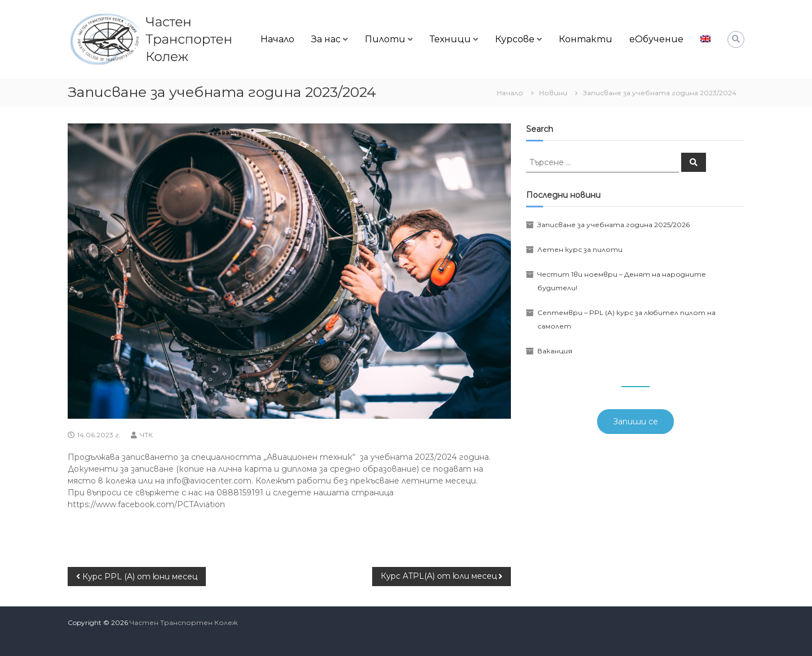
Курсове (515, 39)
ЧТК (146, 435)
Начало (277, 39)
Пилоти (385, 39)
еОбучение (656, 39)
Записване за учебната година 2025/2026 (614, 225)
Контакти (586, 39)
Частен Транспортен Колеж (184, 622)
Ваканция (555, 351)
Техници (450, 39)
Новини (553, 93)
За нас (326, 39)
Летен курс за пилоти (580, 249)
